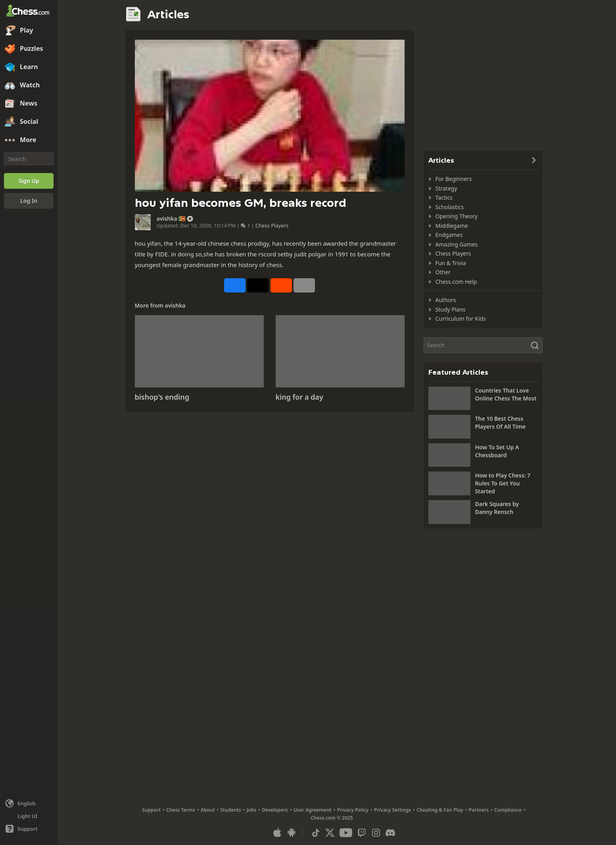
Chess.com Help (456, 282)
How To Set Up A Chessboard (497, 451)
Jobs (252, 810)
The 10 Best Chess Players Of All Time (501, 422)
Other (443, 272)
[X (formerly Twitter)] (330, 833)
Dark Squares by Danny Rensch (497, 508)
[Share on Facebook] (235, 285)
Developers (275, 810)
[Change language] (29, 803)
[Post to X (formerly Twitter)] (258, 285)
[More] (29, 140)
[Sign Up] (29, 181)
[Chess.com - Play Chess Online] (29, 12)
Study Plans (451, 309)
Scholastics (450, 207)
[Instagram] (376, 833)
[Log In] (29, 201)
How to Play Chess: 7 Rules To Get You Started (503, 483)
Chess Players (272, 225)
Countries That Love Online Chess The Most (506, 394)
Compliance (508, 810)
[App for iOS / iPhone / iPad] (277, 833)
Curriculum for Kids (461, 319)
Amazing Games (457, 244)
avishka (167, 219)
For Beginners (454, 179)
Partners (479, 810)
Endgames (449, 235)
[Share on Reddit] (281, 285)
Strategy (446, 188)
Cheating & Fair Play (440, 810)
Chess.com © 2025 (332, 818)
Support (151, 810)
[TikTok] (316, 833)
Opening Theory (457, 216)
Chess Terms (181, 810)
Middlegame (452, 226)
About (208, 810)
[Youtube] (346, 833)
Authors (446, 300)
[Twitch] (362, 833)
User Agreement (313, 810)
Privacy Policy (353, 810)
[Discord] (390, 833)
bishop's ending (162, 397)
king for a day (299, 397)
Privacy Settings (392, 810)
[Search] (29, 159)
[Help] (29, 829)
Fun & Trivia (451, 263)
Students (231, 810)
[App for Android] (292, 833)
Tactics (444, 197)
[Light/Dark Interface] (29, 816)
